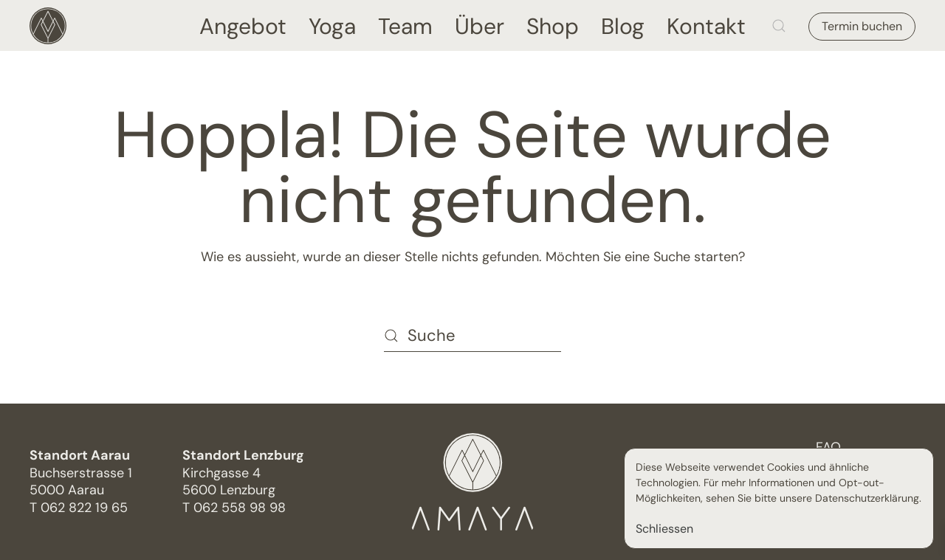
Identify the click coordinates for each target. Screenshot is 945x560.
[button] (779, 25)
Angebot (243, 25)
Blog (623, 25)
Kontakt (706, 25)
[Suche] (472, 335)
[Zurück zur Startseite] (48, 25)
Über (480, 25)
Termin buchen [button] (862, 26)
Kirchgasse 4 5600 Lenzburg (243, 473)
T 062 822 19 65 (79, 508)
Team (405, 25)
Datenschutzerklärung (867, 498)
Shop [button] (553, 25)
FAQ (828, 447)
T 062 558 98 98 (234, 508)
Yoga (332, 25)
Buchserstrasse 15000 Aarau (81, 473)
